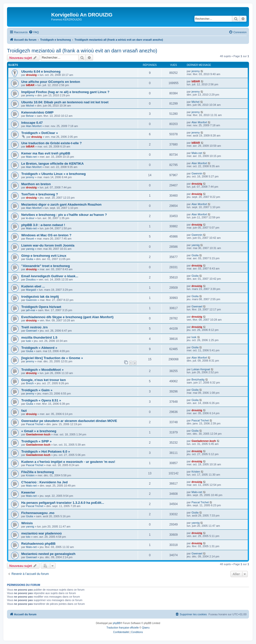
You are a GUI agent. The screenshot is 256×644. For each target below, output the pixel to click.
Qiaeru (146, 628)
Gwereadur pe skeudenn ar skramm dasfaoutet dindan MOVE (69, 421)
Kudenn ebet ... (33, 286)
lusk (28, 341)
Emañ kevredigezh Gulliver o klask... (50, 276)
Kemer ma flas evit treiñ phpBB (46, 153)
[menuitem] (34, 32)
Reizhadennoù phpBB (38, 544)
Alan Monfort (34, 126)
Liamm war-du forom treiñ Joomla (48, 245)
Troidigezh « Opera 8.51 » (41, 400)
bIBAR (30, 85)
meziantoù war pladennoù (41, 533)
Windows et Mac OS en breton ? (46, 235)
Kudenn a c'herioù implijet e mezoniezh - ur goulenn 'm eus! (68, 462)
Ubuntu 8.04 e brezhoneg (41, 71)
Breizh (30, 383)
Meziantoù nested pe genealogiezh (48, 554)
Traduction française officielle (123, 628)
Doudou (31, 279)
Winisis (27, 523)
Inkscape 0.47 (32, 123)
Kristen (30, 475)
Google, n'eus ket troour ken (43, 380)
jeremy (196, 71)
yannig (30, 249)
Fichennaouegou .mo (38, 513)
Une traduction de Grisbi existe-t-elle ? (51, 143)
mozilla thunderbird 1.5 (39, 337)
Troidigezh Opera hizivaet (41, 307)
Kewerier (28, 492)
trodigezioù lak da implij (40, 297)
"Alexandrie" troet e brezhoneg (45, 266)
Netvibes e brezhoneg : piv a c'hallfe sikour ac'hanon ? (64, 215)
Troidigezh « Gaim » (37, 390)
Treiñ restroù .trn (34, 327)
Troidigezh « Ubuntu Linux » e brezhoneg (53, 174)
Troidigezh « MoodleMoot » (42, 370)
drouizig (31, 75)
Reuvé (30, 239)
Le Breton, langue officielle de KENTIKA (52, 164)
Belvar (30, 116)
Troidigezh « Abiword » (39, 348)
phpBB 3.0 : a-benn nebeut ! (43, 225)
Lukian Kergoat (201, 369)
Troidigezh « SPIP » (36, 441)
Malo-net (31, 157)
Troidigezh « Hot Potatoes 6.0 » (46, 451)
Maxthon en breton (36, 184)
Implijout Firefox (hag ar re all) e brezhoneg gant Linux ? (65, 92)
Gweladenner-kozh (38, 434)
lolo (28, 537)
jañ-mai (30, 310)
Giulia (29, 259)
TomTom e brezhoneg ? (40, 194)
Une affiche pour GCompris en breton (51, 82)
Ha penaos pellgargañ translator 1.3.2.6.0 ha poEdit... (63, 503)
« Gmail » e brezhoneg (39, 431)
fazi (24, 411)
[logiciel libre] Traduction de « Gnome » (52, 358)
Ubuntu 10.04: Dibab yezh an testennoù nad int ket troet (65, 102)
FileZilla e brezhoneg (37, 472)
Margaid (31, 290)
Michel (30, 106)
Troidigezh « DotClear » (40, 133)
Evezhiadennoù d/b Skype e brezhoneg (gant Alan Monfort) (67, 317)
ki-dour (30, 218)
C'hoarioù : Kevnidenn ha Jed (44, 482)
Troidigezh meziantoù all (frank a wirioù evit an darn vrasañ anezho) (82, 51)
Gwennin (197, 173)
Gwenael (197, 306)
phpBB (116, 623)
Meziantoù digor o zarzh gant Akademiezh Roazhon (61, 204)
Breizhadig (198, 380)
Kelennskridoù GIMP (37, 112)
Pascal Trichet (35, 424)
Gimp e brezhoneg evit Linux (44, 256)
